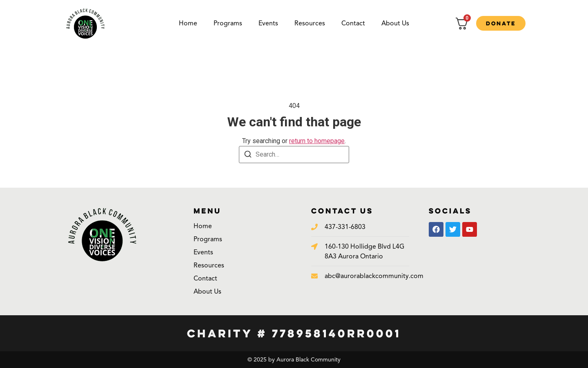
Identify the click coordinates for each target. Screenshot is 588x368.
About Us (395, 23)
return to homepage (317, 141)
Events (268, 23)
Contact (353, 23)
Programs (228, 23)
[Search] (248, 156)
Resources (310, 23)
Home (188, 23)
